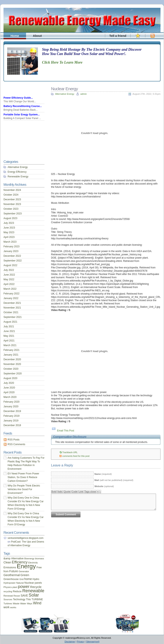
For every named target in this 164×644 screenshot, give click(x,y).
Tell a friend (118, 36)
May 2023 (9, 232)
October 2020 (11, 369)
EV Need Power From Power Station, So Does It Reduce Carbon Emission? (23, 477)
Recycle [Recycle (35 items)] (36, 587)
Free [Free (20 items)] (39, 567)
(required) (103, 474)
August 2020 (10, 378)
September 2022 (13, 261)
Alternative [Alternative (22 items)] (17, 558)
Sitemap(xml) (93, 642)
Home (15, 36)
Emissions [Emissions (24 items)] (10, 567)
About (37, 36)
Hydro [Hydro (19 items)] (36, 579)
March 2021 (10, 345)
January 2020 (11, 406)
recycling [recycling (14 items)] (8, 591)
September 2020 (13, 374)
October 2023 (11, 209)
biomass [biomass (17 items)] (39, 558)
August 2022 (10, 265)
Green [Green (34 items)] (25, 575)
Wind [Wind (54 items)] (37, 603)
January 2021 (11, 355)
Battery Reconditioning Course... (23, 106)
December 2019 (12, 411)
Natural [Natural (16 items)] (20, 583)
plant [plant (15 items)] (15, 587)
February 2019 (11, 416)
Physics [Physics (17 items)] (8, 587)
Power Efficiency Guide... (18, 98)
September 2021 (13, 317)
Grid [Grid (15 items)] (21, 579)
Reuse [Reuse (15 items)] (17, 596)
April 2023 (9, 237)
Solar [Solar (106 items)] (34, 595)
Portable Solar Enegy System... (22, 115)
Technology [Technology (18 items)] (19, 599)
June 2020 (9, 388)
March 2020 (10, 397)
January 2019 (11, 421)
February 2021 (11, 350)
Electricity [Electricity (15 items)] (33, 563)
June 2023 (9, 228)
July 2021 (9, 327)
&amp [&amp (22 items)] (7, 558)
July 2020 (9, 383)
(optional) (104, 486)
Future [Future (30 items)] (14, 571)
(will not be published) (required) (114, 480)
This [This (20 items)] (28, 599)
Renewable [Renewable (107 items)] (33, 591)
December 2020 (12, 359)
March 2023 (10, 242)
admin (84, 94)
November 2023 (12, 204)
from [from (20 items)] (6, 571)
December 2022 (12, 256)
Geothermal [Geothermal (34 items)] (12, 575)
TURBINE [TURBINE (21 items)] (37, 599)
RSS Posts (14, 440)
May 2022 (9, 279)
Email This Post (65, 431)
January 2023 (11, 251)
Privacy (81, 642)
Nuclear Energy (64, 89)
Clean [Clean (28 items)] (7, 562)
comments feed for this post (76, 456)
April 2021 (9, 341)
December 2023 (12, 199)
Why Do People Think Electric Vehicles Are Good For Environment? (24, 489)
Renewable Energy (18, 177)
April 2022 (9, 284)
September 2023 (13, 214)
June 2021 (9, 331)
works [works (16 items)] (13, 607)
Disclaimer (70, 642)
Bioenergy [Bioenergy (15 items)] (29, 558)
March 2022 (10, 289)
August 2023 (10, 218)
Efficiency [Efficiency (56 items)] (20, 562)
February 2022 (11, 294)
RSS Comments (16, 444)
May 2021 (9, 336)
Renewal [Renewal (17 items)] (8, 596)
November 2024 (12, 190)
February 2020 (11, 402)
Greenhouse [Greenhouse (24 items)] (11, 579)
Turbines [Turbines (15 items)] (8, 603)
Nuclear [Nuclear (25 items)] (29, 583)
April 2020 (9, 392)
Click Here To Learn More (62, 62)
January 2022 (11, 298)
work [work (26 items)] (6, 607)
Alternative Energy (65, 94)
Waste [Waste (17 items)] (16, 603)
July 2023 (9, 223)
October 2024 (11, 195)
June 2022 (9, 275)
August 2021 (10, 322)
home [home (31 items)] (28, 579)
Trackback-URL (70, 452)
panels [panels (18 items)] (38, 583)
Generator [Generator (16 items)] (24, 571)
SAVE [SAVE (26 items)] (24, 596)
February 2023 (11, 247)
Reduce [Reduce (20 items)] (17, 591)
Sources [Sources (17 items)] (8, 599)
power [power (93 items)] (24, 586)
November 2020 (12, 364)
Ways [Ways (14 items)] (30, 603)
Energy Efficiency (17, 172)
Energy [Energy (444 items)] (26, 566)
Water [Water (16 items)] (23, 603)
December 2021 (12, 303)
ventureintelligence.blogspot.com (26, 538)
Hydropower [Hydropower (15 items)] (10, 583)
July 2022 (9, 270)
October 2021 (11, 312)
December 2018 (12, 425)
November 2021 (12, 308)
